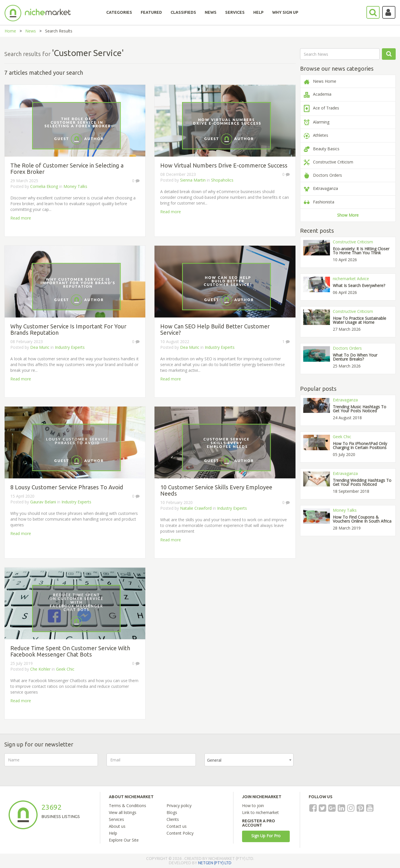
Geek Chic (65, 669)
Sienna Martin (193, 180)
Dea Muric (40, 347)
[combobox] (249, 760)
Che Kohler (40, 669)
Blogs (172, 812)
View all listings (123, 812)
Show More (348, 215)
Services (116, 819)
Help (113, 833)
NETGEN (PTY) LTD (215, 863)
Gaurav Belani (43, 502)
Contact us (177, 826)
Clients (173, 819)
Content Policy (180, 833)
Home (10, 31)
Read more (21, 218)
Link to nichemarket (260, 812)
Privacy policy (179, 806)
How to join (253, 806)
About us (117, 826)
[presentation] (346, 765)
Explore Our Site (124, 840)
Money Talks (75, 186)
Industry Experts (70, 347)
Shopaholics (222, 180)
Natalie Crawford (196, 508)
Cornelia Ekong (44, 186)
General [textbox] (214, 760)
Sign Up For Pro (266, 836)
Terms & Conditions (127, 806)
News (31, 31)
